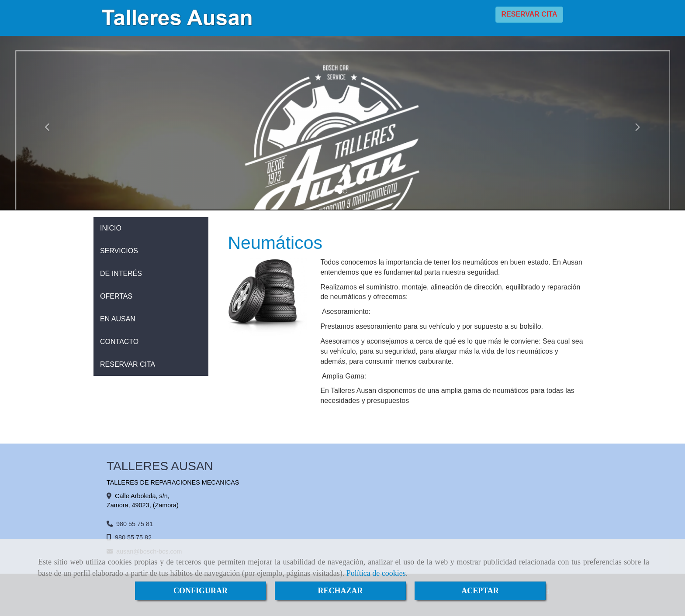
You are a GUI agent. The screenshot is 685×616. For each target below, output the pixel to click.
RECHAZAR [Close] (340, 591)
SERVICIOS (119, 251)
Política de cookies (376, 573)
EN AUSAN (118, 319)
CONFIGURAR (201, 591)
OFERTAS (116, 296)
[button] (51, 123)
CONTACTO (119, 342)
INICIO (111, 228)
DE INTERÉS (121, 274)
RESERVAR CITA (529, 14)
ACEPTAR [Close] (480, 591)
